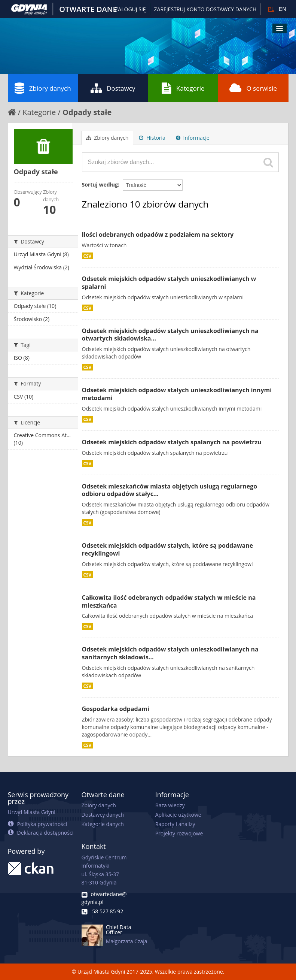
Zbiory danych (43, 88)
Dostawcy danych (103, 815)
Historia (152, 138)
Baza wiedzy (170, 805)
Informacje (193, 138)
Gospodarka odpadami (116, 709)
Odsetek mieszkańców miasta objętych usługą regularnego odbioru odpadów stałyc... (170, 490)
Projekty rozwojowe (179, 833)
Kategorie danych (103, 824)
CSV (88, 256)
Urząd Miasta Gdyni (32, 812)
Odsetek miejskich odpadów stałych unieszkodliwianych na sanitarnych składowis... (170, 653)
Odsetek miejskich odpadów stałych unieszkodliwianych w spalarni (169, 283)
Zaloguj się (130, 9)
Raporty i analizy (175, 824)
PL (271, 9)
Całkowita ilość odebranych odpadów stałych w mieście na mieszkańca (169, 601)
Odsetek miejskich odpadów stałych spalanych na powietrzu (172, 442)
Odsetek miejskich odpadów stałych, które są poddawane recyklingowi (168, 549)
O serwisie (253, 88)
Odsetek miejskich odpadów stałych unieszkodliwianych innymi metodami (177, 394)
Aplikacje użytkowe (178, 815)
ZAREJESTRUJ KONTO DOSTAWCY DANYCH (205, 9)
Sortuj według (100, 184)
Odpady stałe (87, 112)
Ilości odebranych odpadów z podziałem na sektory (158, 235)
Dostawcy (113, 88)
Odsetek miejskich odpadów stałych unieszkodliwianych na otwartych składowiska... (170, 335)
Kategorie (183, 88)
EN (282, 9)
